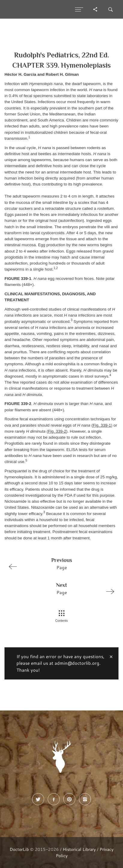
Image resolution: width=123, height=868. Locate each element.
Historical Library (79, 849)
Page (59, 563)
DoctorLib (19, 849)
